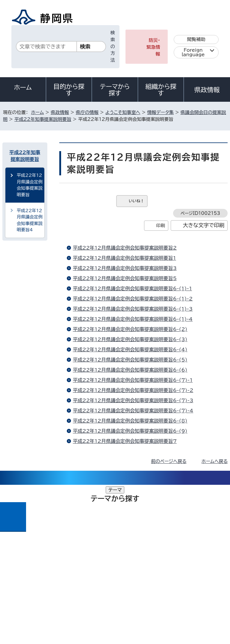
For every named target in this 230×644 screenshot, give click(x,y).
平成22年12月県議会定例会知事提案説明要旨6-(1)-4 (133, 319)
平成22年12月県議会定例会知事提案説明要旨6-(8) (130, 421)
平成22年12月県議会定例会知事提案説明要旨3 (125, 268)
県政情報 (207, 90)
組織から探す (161, 90)
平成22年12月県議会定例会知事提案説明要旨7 (125, 441)
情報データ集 (160, 112)
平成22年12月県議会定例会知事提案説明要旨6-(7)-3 (133, 400)
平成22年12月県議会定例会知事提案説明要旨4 (30, 220)
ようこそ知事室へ (123, 112)
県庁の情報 (87, 112)
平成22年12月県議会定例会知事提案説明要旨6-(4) (130, 350)
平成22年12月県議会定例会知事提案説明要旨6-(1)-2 (133, 299)
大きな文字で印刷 (204, 225)
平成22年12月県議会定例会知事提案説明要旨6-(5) (130, 360)
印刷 (161, 225)
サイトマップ (19, 593)
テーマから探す (115, 90)
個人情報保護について (97, 579)
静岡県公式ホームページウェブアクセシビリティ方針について (68, 586)
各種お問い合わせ (148, 542)
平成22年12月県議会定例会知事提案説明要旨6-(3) (130, 339)
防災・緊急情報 (153, 47)
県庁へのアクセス (201, 542)
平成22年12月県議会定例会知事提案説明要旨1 (124, 258)
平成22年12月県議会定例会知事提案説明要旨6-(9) (130, 431)
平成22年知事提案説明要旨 (43, 119)
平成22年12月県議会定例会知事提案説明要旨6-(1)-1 (132, 288)
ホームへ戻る (215, 461)
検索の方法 (113, 46)
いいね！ (136, 201)
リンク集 (158, 586)
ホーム (23, 87)
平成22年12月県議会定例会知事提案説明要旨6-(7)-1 (133, 380)
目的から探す (69, 90)
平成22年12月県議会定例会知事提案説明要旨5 (125, 278)
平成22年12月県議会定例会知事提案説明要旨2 (125, 248)
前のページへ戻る (169, 461)
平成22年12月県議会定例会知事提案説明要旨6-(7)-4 (133, 411)
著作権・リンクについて (30, 579)
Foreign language (193, 52)
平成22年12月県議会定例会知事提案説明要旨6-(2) (130, 329)
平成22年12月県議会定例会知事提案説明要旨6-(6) (130, 370)
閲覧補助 (196, 39)
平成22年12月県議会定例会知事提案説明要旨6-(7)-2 (133, 390)
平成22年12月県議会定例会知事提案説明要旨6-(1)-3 (133, 309)
